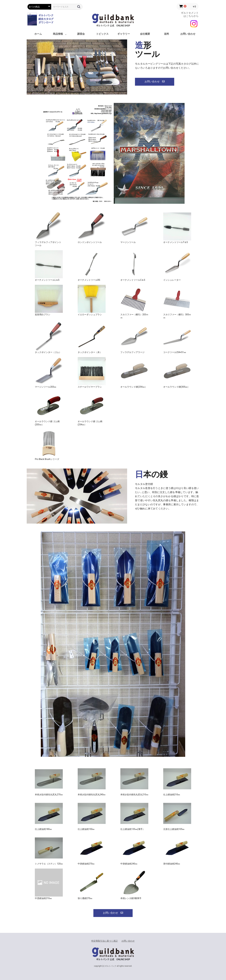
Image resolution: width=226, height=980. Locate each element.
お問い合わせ (188, 34)
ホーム (38, 34)
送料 (167, 34)
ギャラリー (124, 34)
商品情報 (58, 34)
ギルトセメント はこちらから (190, 14)
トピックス (102, 34)
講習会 (81, 34)
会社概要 (145, 34)
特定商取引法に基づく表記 (105, 941)
